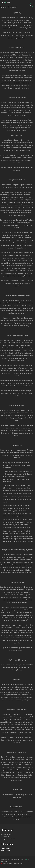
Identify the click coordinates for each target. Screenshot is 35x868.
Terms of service (6, 849)
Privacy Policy (6, 851)
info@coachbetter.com (8, 839)
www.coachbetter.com (17, 558)
